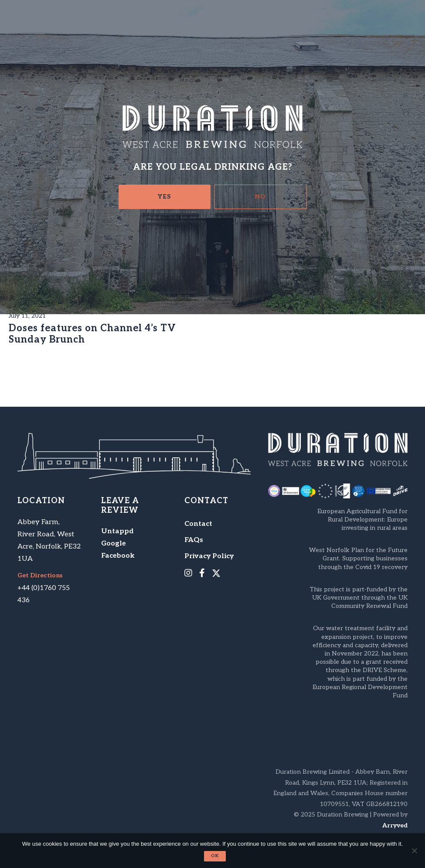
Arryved (395, 825)
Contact (198, 524)
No (260, 197)
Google (114, 544)
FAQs (194, 540)
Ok (215, 856)
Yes (164, 197)
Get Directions (40, 576)
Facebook (118, 556)
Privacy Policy (209, 556)
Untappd (117, 531)
